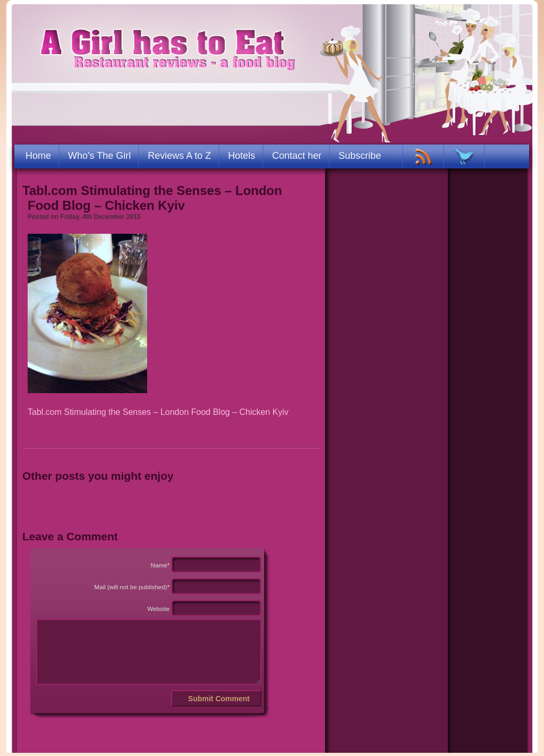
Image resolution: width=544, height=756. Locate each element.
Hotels (241, 156)
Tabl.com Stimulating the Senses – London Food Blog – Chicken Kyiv (152, 198)
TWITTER (465, 157)
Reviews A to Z (179, 156)
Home (38, 156)
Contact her (297, 156)
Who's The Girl (99, 156)
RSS (424, 157)
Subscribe (360, 156)
